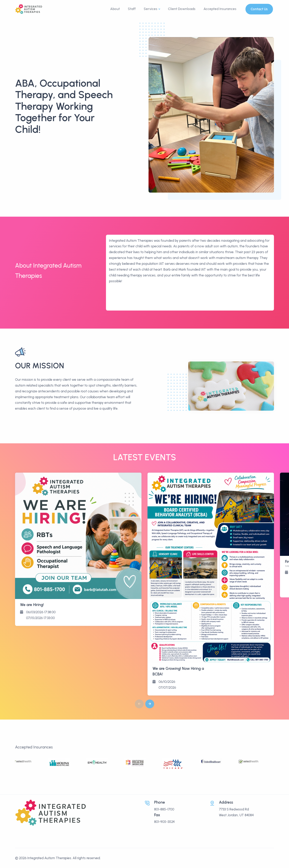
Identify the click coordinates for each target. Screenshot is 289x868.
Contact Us (259, 9)
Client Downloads (182, 9)
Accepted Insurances (220, 9)
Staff (132, 9)
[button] (150, 704)
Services (151, 9)
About (115, 9)
